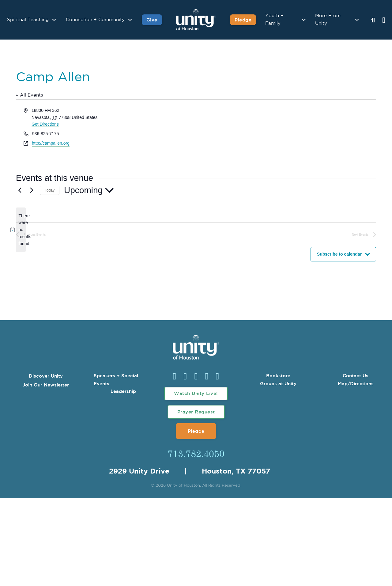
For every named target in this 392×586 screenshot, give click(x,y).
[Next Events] (32, 190)
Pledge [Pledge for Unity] (243, 20)
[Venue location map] (285, 131)
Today (50, 190)
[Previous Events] (20, 190)
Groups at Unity (278, 384)
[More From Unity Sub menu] (357, 20)
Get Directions (45, 124)
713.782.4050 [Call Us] (196, 453)
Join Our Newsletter (46, 385)
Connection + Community (95, 20)
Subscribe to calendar (339, 254)
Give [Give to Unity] (152, 20)
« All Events (29, 95)
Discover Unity (46, 376)
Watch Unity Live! (196, 393)
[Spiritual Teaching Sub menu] (54, 20)
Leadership (123, 391)
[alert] (21, 230)
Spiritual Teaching (28, 20)
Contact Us (356, 376)
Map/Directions (356, 384)
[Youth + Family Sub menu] (304, 20)
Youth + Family (274, 20)
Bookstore (278, 376)
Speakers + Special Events (116, 380)
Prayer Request (196, 412)
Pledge (196, 431)
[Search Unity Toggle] (373, 21)
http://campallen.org (51, 143)
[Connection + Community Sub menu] (130, 20)
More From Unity (328, 20)
